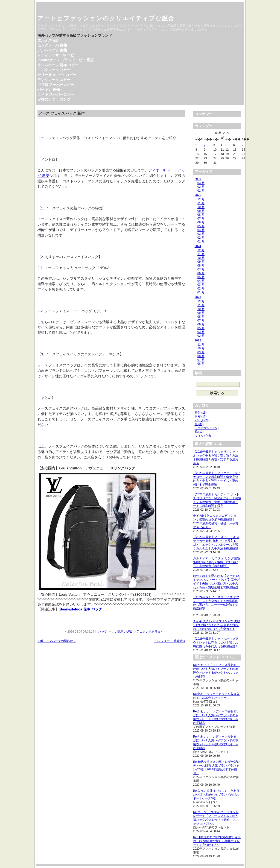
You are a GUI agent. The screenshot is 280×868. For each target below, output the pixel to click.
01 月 (201, 191)
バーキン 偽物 (49, 90)
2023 (198, 297)
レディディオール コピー (58, 55)
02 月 (201, 187)
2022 (198, 340)
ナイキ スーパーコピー (56, 94)
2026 (198, 179)
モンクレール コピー (54, 70)
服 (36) (199, 424)
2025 (198, 195)
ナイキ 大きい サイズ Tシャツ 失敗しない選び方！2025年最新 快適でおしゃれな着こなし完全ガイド (217, 625)
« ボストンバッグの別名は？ (57, 641)
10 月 (201, 207)
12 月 (201, 199)
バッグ (103, 632)
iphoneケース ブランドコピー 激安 (66, 60)
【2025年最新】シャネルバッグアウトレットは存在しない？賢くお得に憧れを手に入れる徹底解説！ (216, 642)
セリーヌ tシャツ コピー (57, 75)
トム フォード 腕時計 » (170, 641)
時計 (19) (201, 413)
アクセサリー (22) (207, 428)
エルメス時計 (48, 40)
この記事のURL (122, 632)
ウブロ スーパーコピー (56, 85)
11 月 (201, 203)
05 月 (201, 226)
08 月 (201, 215)
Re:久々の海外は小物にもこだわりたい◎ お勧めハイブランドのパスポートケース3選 (216, 794)
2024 (198, 246)
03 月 (201, 183)
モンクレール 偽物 (52, 45)
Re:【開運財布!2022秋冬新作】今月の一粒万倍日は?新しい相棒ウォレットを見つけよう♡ (217, 841)
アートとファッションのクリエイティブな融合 (106, 18)
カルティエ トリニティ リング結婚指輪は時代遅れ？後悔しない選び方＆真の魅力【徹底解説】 (216, 562)
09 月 (201, 211)
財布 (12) (201, 416)
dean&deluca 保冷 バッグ (81, 609)
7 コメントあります (150, 632)
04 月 (201, 230)
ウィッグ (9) (203, 436)
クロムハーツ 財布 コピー (58, 65)
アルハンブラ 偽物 (52, 50)
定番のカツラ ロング (54, 99)
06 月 (201, 222)
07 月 (201, 218)
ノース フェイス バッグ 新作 (62, 113)
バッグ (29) (202, 420)
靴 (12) (199, 432)
